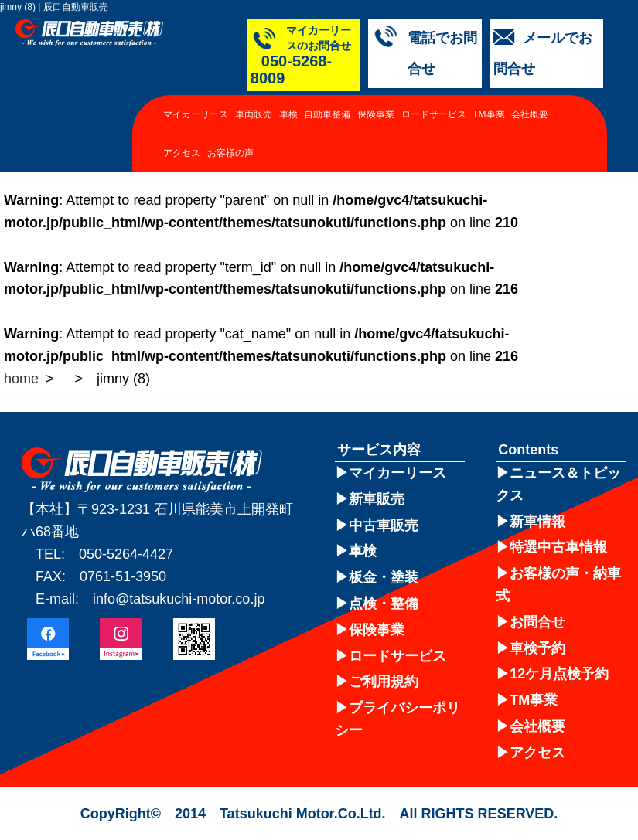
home (21, 379)
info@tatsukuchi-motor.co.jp (179, 599)
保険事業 (376, 129)
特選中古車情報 (558, 547)
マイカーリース (196, 129)
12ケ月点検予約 (559, 674)
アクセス (182, 168)
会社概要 (530, 129)
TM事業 (488, 129)
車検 (288, 129)
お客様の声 (230, 168)
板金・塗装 (384, 577)
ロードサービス (434, 129)
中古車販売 (384, 525)
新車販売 (377, 499)
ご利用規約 (384, 682)
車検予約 (537, 648)
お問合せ (537, 622)
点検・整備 (384, 604)
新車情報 (537, 522)
